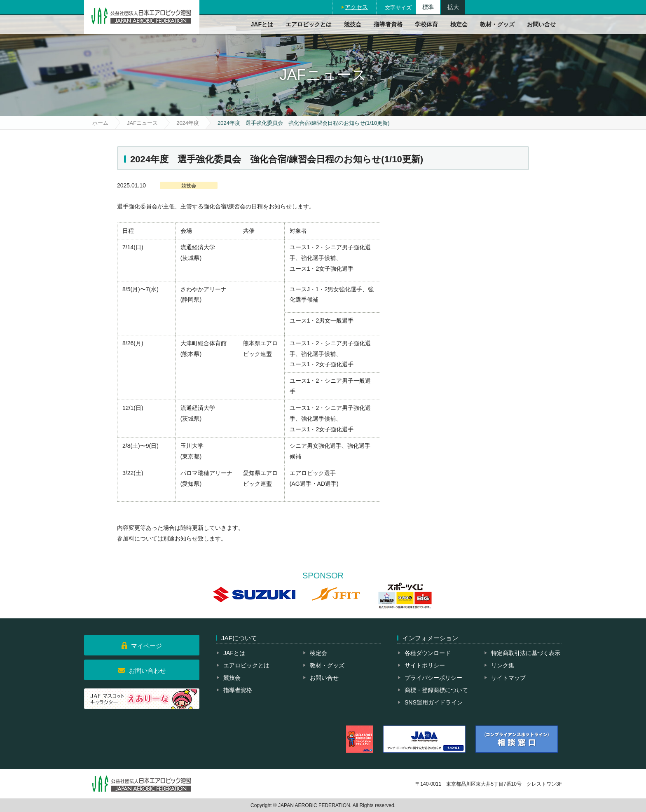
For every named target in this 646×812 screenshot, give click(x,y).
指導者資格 (388, 24)
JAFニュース (142, 123)
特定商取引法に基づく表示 (526, 653)
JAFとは (262, 24)
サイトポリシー (425, 665)
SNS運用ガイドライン (434, 702)
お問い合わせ (147, 670)
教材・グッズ (497, 24)
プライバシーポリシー (433, 678)
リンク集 (503, 665)
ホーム (100, 123)
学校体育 (426, 24)
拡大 (453, 7)
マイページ (146, 646)
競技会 (353, 24)
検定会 (459, 24)
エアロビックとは (309, 24)
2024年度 (188, 123)
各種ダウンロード (428, 653)
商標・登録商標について (436, 690)
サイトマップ (508, 678)
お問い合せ (541, 24)
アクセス (356, 7)
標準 (428, 7)
